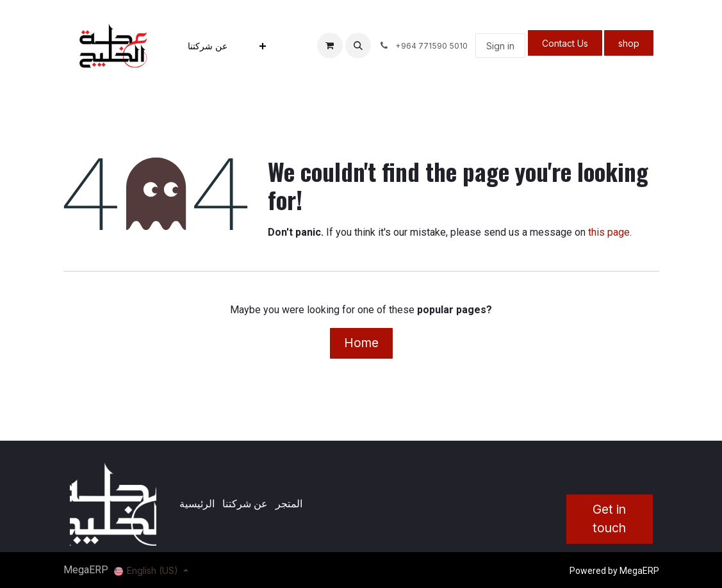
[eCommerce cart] (330, 45)
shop (629, 43)
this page (609, 232)
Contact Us (565, 43)
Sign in (500, 46)
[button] (358, 45)
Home (361, 343)
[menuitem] (208, 46)
